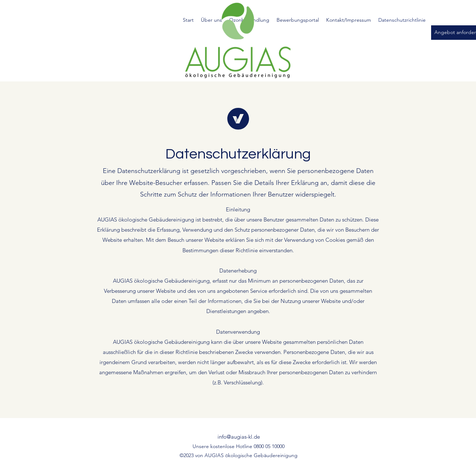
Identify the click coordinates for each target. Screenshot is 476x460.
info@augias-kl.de (239, 437)
